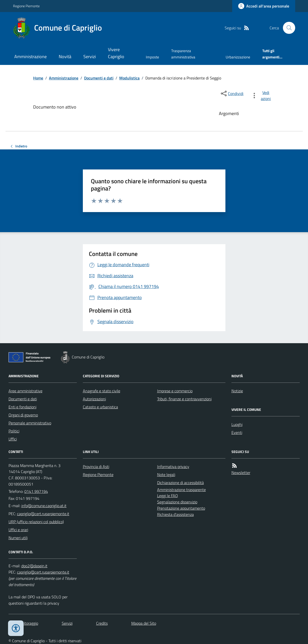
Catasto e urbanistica (100, 407)
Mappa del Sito (144, 623)
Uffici (13, 439)
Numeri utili (18, 538)
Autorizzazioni (94, 399)
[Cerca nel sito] (287, 28)
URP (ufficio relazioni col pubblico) (36, 522)
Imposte (152, 57)
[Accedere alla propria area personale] (264, 6)
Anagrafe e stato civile (102, 391)
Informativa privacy (173, 467)
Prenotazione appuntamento (181, 508)
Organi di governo (23, 415)
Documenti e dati (99, 78)
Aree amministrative (25, 391)
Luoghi (237, 424)
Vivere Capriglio (116, 53)
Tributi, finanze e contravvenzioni (184, 399)
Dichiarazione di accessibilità (180, 483)
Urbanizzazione (238, 57)
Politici (14, 431)
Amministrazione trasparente (181, 490)
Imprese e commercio (175, 391)
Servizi (90, 57)
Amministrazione (30, 57)
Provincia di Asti (96, 467)
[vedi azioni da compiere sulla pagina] (262, 96)
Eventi (237, 432)
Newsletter (241, 473)
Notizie (237, 391)
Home (38, 78)
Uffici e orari (18, 530)
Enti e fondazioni (22, 407)
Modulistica (129, 78)
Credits (102, 623)
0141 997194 (36, 491)
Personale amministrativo (30, 423)
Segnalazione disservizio (177, 502)
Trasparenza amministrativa (183, 54)
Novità (65, 57)
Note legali (166, 475)
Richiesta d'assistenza (175, 514)
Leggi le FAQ (168, 496)
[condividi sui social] (232, 94)
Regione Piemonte (26, 6)
